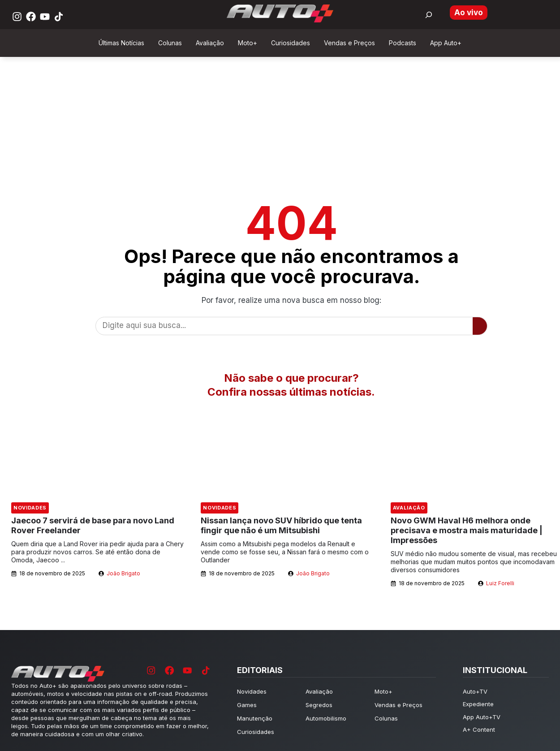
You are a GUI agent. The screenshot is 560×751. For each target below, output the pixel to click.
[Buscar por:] (429, 15)
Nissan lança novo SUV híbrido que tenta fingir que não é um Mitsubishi (281, 525)
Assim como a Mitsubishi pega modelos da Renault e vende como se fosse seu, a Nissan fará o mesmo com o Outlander (285, 552)
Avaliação (409, 508)
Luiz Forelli (500, 583)
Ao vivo (469, 13)
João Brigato (123, 573)
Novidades (30, 508)
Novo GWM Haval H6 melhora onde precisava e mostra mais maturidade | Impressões (467, 530)
